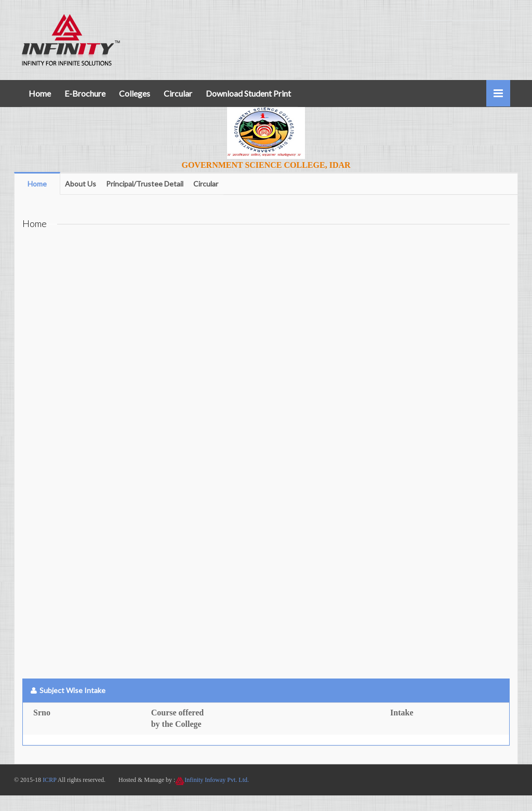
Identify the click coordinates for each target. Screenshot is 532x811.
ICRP (49, 780)
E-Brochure (85, 93)
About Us (81, 184)
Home (40, 93)
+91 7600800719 (467, 10)
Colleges (135, 93)
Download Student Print (248, 93)
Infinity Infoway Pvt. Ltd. (217, 780)
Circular (178, 93)
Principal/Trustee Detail (145, 184)
